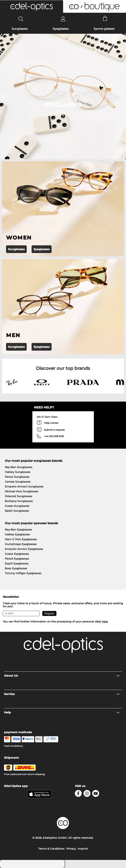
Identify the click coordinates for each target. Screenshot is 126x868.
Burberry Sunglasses (19, 501)
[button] (32, 6)
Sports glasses (104, 29)
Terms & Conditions (51, 849)
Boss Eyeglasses (16, 568)
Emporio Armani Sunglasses (24, 486)
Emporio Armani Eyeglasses (24, 549)
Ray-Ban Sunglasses (19, 467)
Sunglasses (20, 29)
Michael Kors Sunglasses (22, 491)
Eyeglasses (61, 29)
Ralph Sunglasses (17, 511)
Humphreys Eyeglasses (21, 544)
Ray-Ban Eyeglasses (18, 529)
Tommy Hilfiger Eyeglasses (23, 573)
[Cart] (105, 19)
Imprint (83, 849)
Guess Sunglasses (17, 506)
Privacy (71, 849)
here (105, 621)
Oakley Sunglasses (18, 472)
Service (62, 694)
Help (62, 712)
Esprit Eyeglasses (17, 563)
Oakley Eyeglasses (17, 534)
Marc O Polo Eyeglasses (21, 539)
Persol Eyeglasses (17, 559)
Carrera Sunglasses (18, 482)
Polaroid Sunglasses (19, 496)
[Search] (21, 19)
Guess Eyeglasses (17, 554)
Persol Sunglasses (17, 477)
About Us (62, 676)
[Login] (63, 19)
